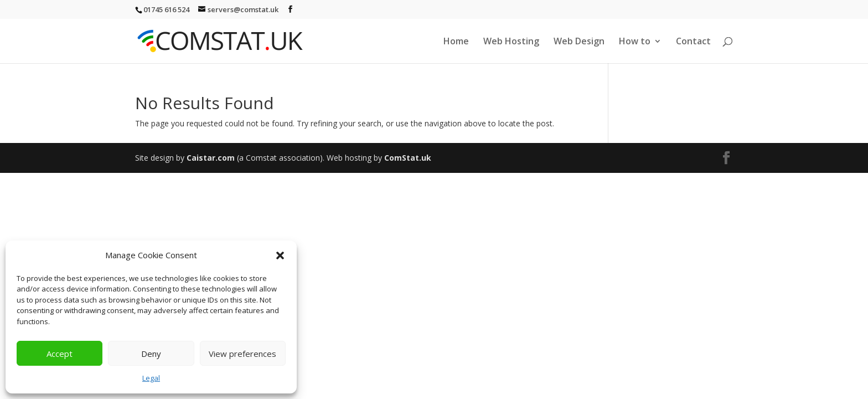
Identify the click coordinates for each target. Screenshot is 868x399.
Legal (151, 378)
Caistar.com (211, 158)
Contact (693, 42)
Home (456, 42)
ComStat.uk (408, 158)
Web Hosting (511, 42)
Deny (151, 354)
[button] (280, 255)
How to (635, 42)
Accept (60, 354)
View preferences (242, 354)
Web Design (579, 42)
